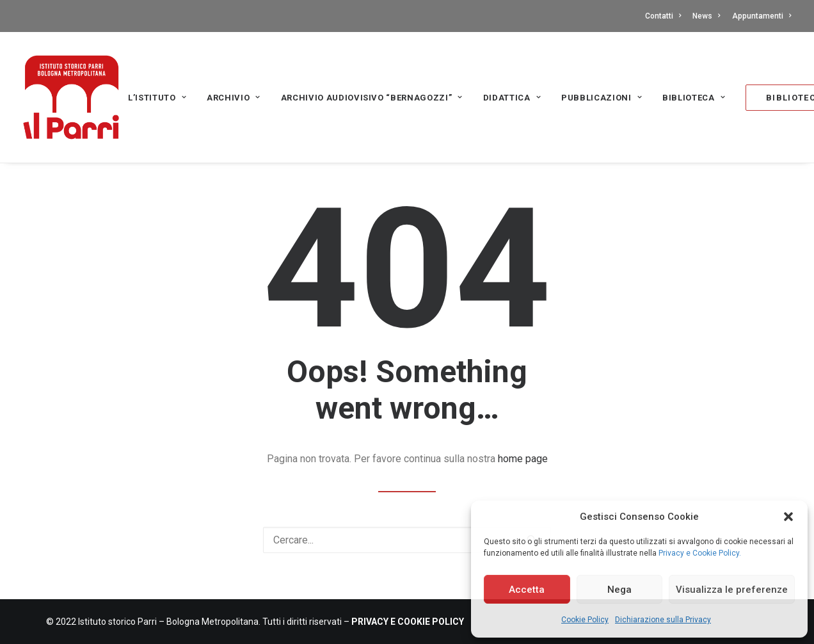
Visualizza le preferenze (732, 590)
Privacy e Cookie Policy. (700, 553)
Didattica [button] (512, 98)
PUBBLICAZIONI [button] (602, 98)
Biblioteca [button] (694, 98)
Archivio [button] (234, 98)
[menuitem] (665, 16)
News (706, 16)
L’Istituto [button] (157, 98)
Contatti (663, 16)
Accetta (527, 590)
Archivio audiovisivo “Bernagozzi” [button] (372, 98)
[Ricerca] (407, 540)
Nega (619, 590)
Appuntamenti (762, 16)
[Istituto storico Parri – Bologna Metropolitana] (71, 97)
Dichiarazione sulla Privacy (663, 620)
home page (523, 459)
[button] (788, 517)
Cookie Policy (585, 620)
